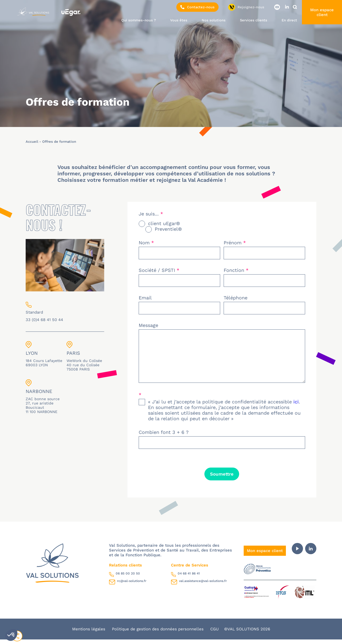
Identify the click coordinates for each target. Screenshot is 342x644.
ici (296, 406)
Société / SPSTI (159, 270)
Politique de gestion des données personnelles (158, 634)
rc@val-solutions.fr (132, 585)
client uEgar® (164, 223)
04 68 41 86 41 (189, 578)
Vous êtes (179, 20)
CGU (215, 634)
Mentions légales (89, 634)
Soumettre (222, 479)
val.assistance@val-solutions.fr (203, 585)
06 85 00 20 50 (128, 578)
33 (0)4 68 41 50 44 (44, 320)
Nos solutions (214, 20)
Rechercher (296, 7)
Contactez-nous (197, 7)
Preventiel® (168, 229)
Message (148, 325)
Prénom (235, 243)
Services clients (254, 20)
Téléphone (236, 298)
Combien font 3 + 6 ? (164, 437)
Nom (146, 243)
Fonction (236, 270)
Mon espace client (322, 12)
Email (145, 298)
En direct (289, 20)
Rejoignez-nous (251, 7)
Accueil (32, 142)
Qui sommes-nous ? (139, 20)
